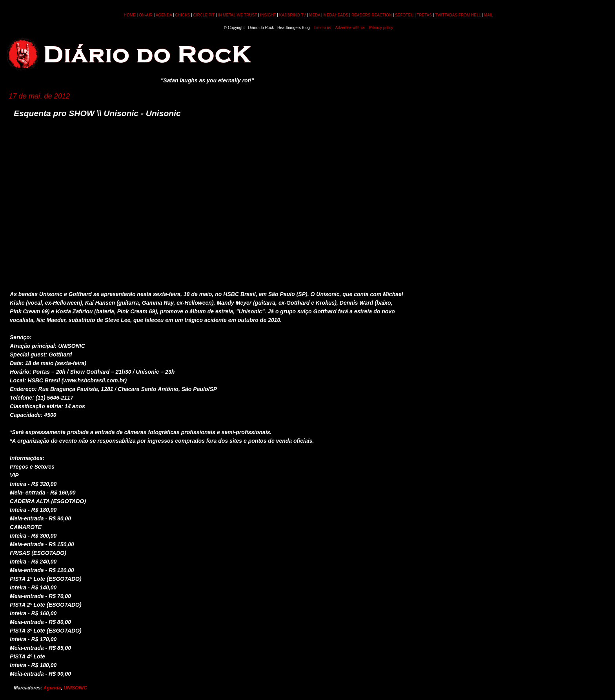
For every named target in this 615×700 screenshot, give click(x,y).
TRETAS (424, 15)
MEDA (315, 15)
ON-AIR (146, 15)
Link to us (323, 28)
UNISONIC (75, 688)
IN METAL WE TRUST (237, 15)
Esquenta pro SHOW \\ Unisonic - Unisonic (97, 113)
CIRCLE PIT (204, 15)
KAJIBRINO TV (293, 15)
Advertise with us (350, 28)
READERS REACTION (372, 15)
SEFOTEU (404, 15)
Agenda (52, 688)
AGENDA (164, 15)
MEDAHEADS (336, 15)
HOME (130, 15)
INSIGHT (268, 15)
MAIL (489, 15)
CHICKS (182, 15)
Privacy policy (381, 28)
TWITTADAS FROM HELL (458, 15)
